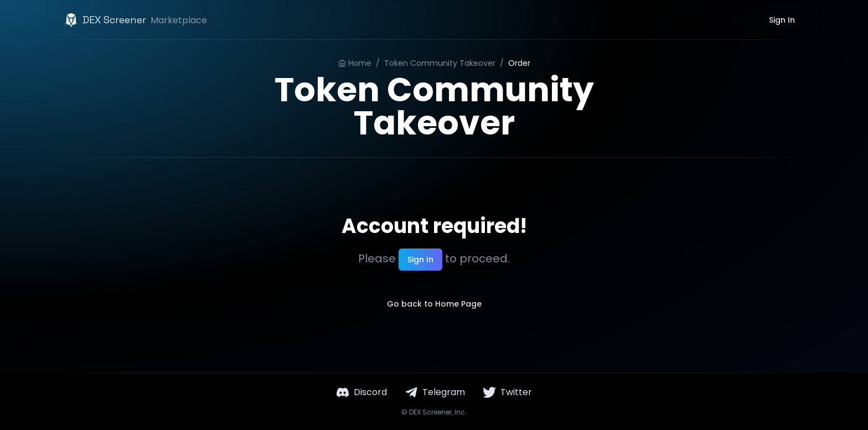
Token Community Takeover (440, 63)
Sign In (782, 20)
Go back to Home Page (434, 304)
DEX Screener (430, 412)
